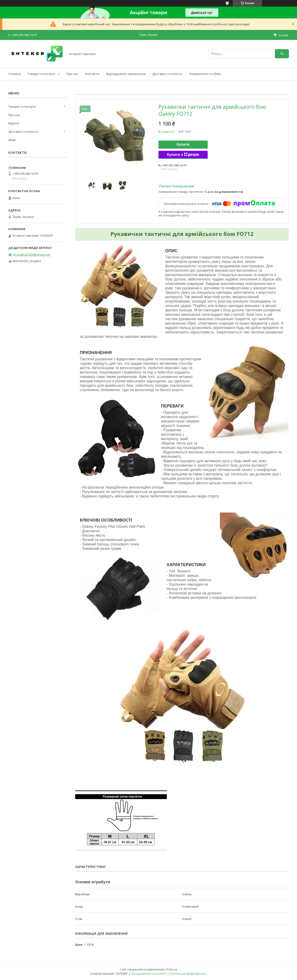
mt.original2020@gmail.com (31, 255)
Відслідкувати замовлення (126, 74)
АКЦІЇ (12, 140)
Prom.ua (172, 969)
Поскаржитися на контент (149, 974)
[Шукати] (282, 54)
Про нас (72, 74)
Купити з (183, 155)
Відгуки (14, 123)
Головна (15, 74)
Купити (183, 144)
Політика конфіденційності (188, 974)
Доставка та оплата (167, 74)
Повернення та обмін (205, 74)
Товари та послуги (41, 74)
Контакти (92, 74)
